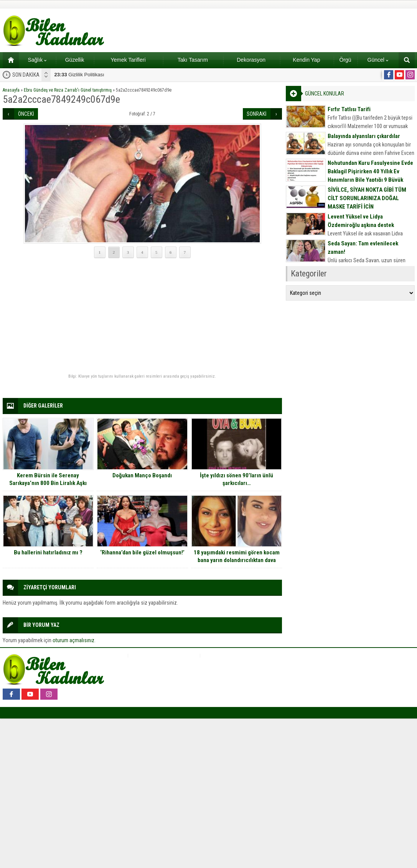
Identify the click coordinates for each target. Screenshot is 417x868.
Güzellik (75, 60)
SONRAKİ (257, 114)
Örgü (345, 60)
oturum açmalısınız (73, 640)
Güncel (378, 60)
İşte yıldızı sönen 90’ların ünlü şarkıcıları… (237, 479)
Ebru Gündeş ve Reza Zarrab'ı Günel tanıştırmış (68, 90)
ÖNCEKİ (26, 114)
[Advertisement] (142, 316)
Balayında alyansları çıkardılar (364, 136)
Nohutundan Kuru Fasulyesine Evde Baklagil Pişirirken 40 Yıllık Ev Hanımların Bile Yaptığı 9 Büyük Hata (370, 176)
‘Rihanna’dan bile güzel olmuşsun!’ (142, 552)
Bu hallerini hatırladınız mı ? (48, 552)
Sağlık (37, 60)
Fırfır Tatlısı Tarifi (349, 109)
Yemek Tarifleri (128, 60)
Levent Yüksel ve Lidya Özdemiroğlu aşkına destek (361, 221)
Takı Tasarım (193, 60)
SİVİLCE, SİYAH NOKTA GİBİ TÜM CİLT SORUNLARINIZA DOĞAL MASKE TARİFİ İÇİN (367, 198)
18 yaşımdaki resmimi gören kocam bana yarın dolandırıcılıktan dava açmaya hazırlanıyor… (237, 560)
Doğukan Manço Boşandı (142, 475)
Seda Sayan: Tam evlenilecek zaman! (363, 248)
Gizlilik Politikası (79, 75)
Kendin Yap (306, 60)
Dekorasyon (251, 60)
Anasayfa (11, 90)
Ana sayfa (8, 60)
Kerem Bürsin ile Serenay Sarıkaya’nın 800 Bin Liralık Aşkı (48, 479)
